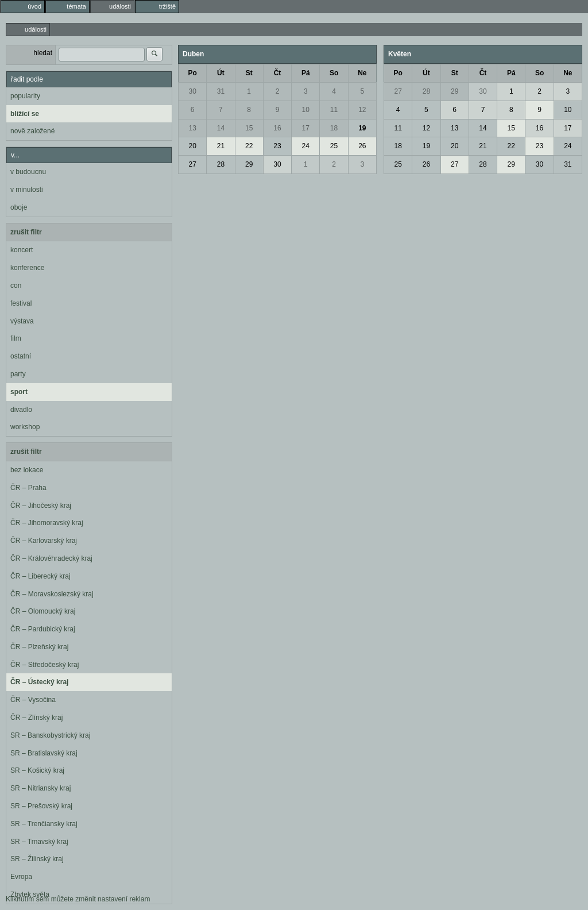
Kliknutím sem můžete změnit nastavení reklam (78, 899)
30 (192, 91)
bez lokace (27, 470)
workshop (25, 427)
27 (192, 164)
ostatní (21, 356)
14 (221, 128)
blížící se (25, 114)
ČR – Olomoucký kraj (43, 611)
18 (334, 128)
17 (306, 128)
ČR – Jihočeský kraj (41, 506)
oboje (19, 207)
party (18, 374)
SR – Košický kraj (37, 770)
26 (362, 146)
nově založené (32, 131)
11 (334, 110)
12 (362, 110)
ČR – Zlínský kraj (36, 718)
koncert (22, 250)
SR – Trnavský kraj (39, 842)
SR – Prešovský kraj (41, 806)
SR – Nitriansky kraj (40, 788)
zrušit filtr (26, 232)
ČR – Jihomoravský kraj (47, 523)
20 (192, 146)
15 (249, 128)
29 (249, 164)
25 (334, 146)
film (16, 338)
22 (249, 146)
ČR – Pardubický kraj (43, 629)
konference (27, 268)
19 (362, 128)
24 (306, 146)
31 (221, 91)
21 (221, 146)
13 (192, 128)
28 (221, 164)
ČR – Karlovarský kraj (44, 541)
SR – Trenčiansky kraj (44, 824)
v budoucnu (28, 172)
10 (306, 110)
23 (277, 146)
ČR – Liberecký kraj (40, 576)
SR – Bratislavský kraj (44, 753)
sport (19, 392)
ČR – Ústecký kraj (39, 682)
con (16, 286)
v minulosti (27, 190)
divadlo (21, 410)
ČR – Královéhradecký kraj (51, 558)
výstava (22, 321)
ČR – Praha (28, 488)
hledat (43, 53)
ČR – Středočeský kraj (45, 665)
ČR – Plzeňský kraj (39, 647)
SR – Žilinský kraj (37, 859)
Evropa (21, 877)
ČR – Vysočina (33, 700)
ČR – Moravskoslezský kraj (52, 594)
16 (277, 128)
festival (21, 303)
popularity (25, 96)
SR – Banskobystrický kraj (50, 735)
